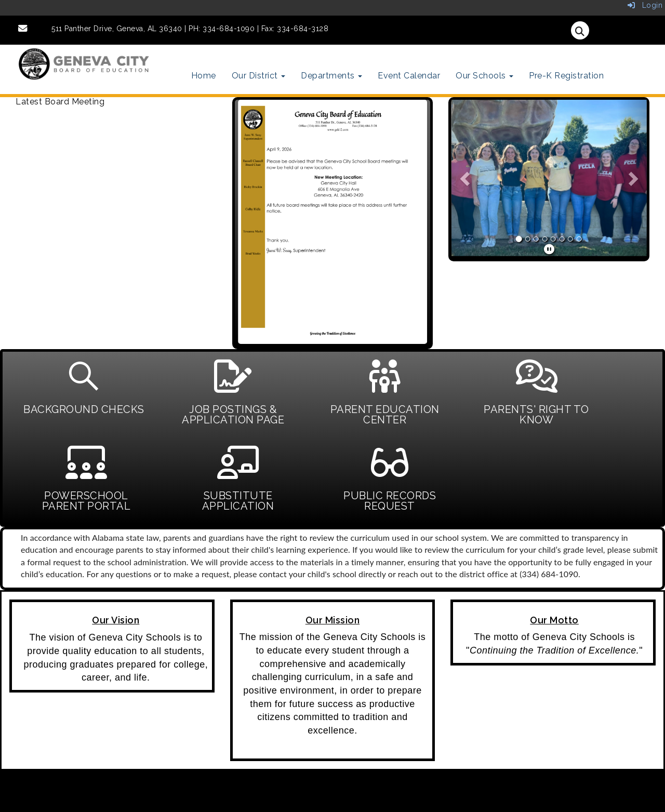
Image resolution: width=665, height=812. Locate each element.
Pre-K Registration (566, 76)
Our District (259, 76)
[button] (465, 178)
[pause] (549, 249)
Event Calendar (409, 76)
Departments (331, 76)
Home (204, 76)
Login (645, 5)
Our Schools (484, 76)
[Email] (23, 29)
